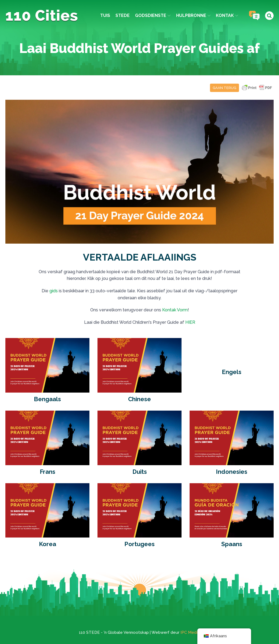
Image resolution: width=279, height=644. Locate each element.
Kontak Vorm (175, 310)
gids (54, 291)
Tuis (105, 15)
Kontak (227, 15)
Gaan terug (224, 88)
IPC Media (190, 632)
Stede (123, 15)
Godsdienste (153, 15)
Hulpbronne (193, 15)
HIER (190, 322)
